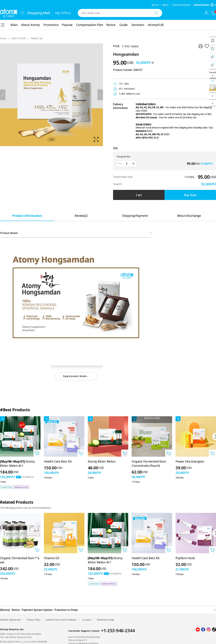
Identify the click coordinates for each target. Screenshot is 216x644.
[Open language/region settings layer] (205, 5)
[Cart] (213, 13)
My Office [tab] (63, 13)
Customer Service (181, 5)
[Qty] (127, 164)
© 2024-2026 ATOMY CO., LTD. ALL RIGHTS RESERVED (24, 642)
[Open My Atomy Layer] (206, 13)
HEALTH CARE (19, 38)
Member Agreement (10, 620)
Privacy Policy (33, 620)
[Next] (100, 95)
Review (135, 46)
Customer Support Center (101, 631)
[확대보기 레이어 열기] (51, 95)
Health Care (37, 38)
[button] (213, 96)
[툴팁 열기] (153, 63)
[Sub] (120, 164)
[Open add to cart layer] (37, 453)
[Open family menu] (22, 13)
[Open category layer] (3, 25)
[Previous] (3, 95)
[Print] (200, 46)
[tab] (27, 216)
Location (87, 620)
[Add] (133, 164)
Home (3, 38)
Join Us (155, 5)
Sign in (165, 5)
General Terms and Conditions (61, 620)
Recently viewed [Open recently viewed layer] (213, 77)
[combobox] (22, 13)
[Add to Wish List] (207, 46)
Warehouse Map (105, 620)
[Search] (156, 13)
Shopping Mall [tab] (38, 13)
